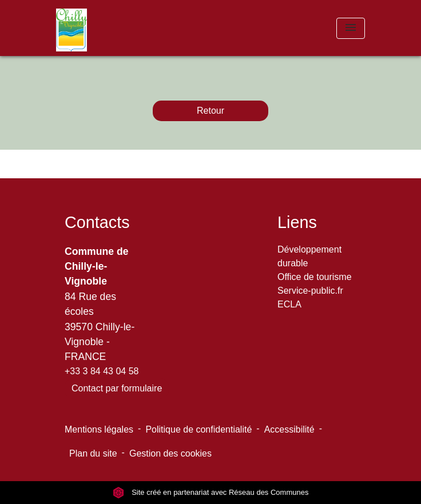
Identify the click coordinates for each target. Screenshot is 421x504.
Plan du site (93, 453)
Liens (297, 222)
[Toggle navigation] (351, 28)
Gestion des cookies (170, 453)
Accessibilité (289, 429)
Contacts (97, 222)
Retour (210, 111)
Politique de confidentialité (198, 429)
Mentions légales (99, 429)
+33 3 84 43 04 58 (102, 371)
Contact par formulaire (117, 388)
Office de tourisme (315, 277)
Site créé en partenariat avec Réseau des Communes (211, 492)
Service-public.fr (310, 291)
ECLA (289, 304)
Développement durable (309, 256)
